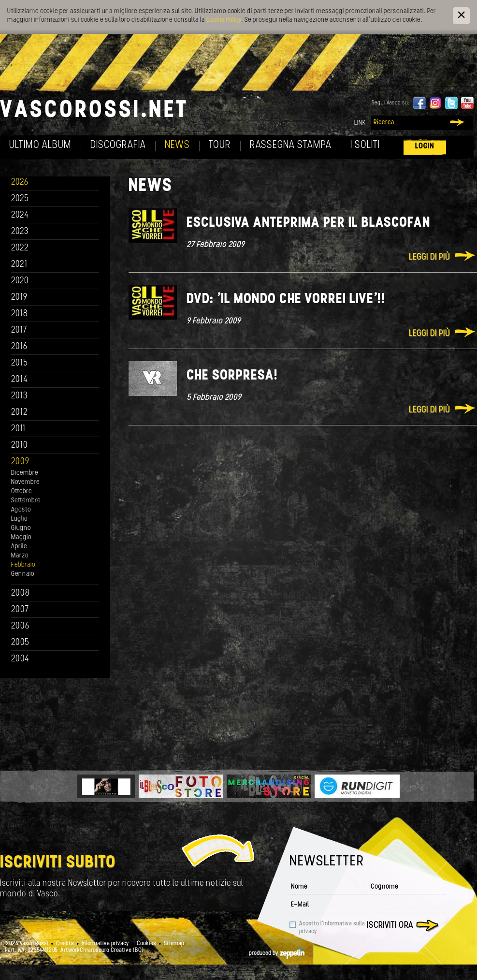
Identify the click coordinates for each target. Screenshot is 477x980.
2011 (18, 429)
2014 (20, 380)
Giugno (21, 528)
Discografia (118, 145)
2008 (21, 593)
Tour (220, 145)
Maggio (21, 537)
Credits (65, 944)
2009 (20, 462)
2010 (20, 446)
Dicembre (25, 473)
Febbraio (23, 565)
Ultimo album (40, 145)
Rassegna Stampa (291, 145)
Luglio (19, 519)
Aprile (19, 547)
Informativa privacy (105, 944)
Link (360, 123)
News (177, 145)
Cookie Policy (224, 20)
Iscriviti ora (390, 926)
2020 (20, 281)
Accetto (332, 928)
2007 (20, 610)
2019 (19, 298)
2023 (20, 232)
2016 (19, 347)
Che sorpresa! (232, 376)
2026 (20, 183)
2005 (20, 643)
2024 (20, 215)
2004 (20, 659)
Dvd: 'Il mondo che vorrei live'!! (286, 300)
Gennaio (23, 574)
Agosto (21, 510)
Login (425, 146)
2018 (20, 314)
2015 (20, 363)
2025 (20, 199)
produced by (277, 953)
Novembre (25, 482)
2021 (19, 265)
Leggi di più (429, 257)
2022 (20, 248)
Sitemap (174, 944)
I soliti (365, 145)
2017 (19, 330)
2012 (20, 413)
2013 (19, 396)
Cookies (146, 944)
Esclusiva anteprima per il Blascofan (309, 223)
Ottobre (22, 491)
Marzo (20, 556)
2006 (20, 626)
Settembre (26, 501)
